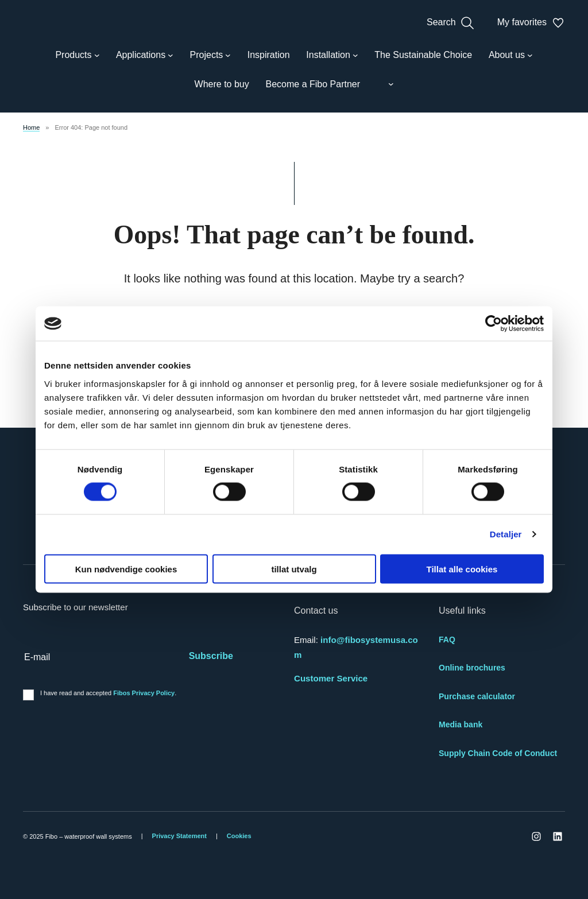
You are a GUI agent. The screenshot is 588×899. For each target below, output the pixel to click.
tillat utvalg (294, 569)
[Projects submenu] (210, 55)
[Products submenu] (77, 55)
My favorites (531, 23)
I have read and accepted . (108, 693)
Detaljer (506, 534)
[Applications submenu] (145, 55)
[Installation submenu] (332, 55)
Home (31, 127)
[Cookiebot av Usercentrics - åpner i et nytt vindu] (494, 324)
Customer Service (331, 678)
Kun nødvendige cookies (126, 569)
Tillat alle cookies (462, 569)
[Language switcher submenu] (385, 84)
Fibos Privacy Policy (144, 693)
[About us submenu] (511, 55)
